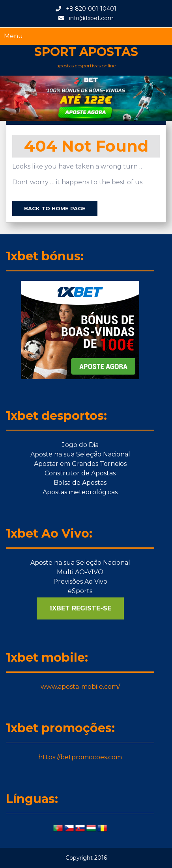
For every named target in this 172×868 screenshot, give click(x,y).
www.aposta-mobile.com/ (80, 687)
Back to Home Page (55, 208)
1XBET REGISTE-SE (80, 608)
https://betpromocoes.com (80, 757)
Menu (13, 36)
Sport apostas (86, 52)
